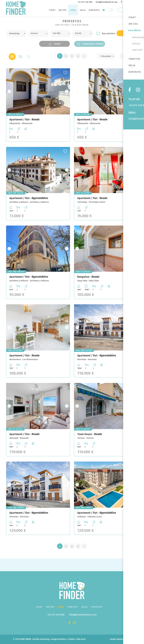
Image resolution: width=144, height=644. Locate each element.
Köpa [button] (73, 10)
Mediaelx (121, 639)
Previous (9, 91)
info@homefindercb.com (107, 2)
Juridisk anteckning (41, 639)
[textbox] (18, 33)
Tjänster (73, 607)
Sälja (83, 10)
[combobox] (16, 34)
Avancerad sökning (90, 44)
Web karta (81, 639)
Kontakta (94, 10)
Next (67, 91)
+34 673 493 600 (85, 2)
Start (52, 10)
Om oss (63, 10)
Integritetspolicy (59, 639)
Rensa (54, 44)
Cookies (71, 639)
